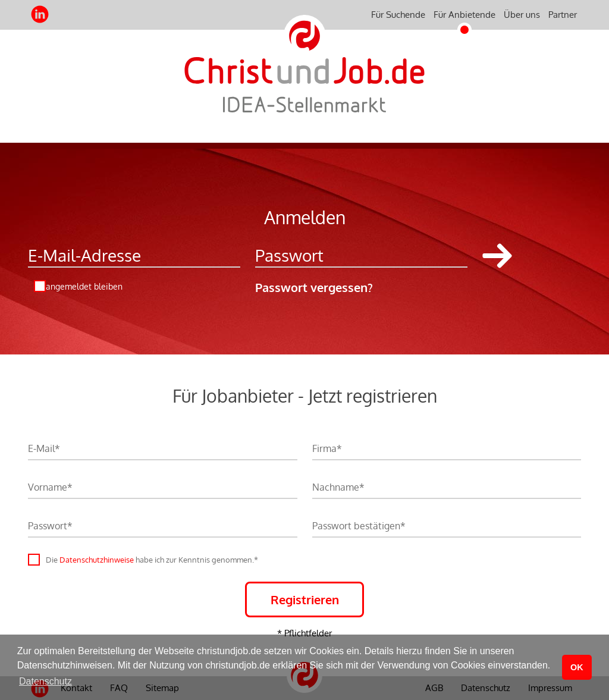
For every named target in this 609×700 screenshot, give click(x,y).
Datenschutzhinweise (97, 560)
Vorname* (50, 487)
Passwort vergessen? (314, 287)
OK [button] (577, 667)
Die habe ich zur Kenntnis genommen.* (152, 560)
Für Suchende (398, 15)
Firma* (327, 448)
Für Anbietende (464, 15)
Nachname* (338, 487)
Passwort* (50, 526)
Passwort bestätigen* (359, 526)
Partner (563, 15)
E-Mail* (44, 448)
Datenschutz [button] (45, 681)
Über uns (522, 15)
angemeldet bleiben (84, 286)
